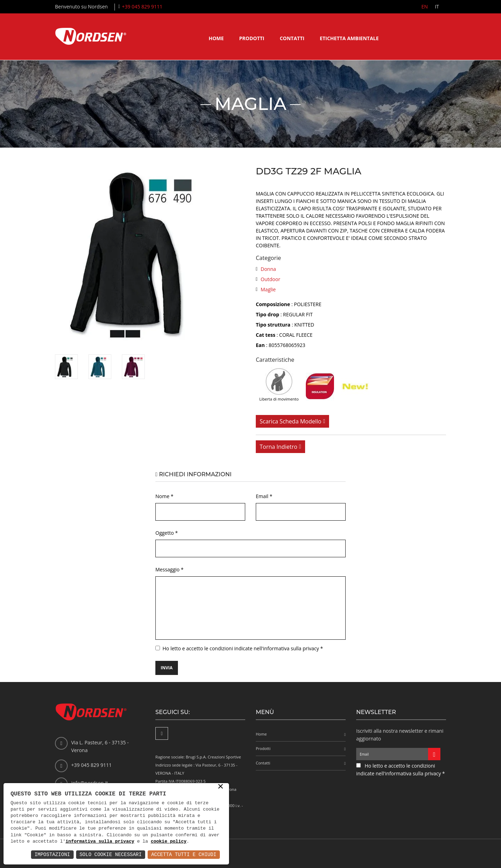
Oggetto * (167, 533)
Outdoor (271, 279)
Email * (264, 496)
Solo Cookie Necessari (111, 854)
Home (216, 38)
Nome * (164, 496)
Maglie (268, 289)
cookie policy (169, 842)
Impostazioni (52, 854)
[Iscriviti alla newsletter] (434, 754)
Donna (268, 269)
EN (425, 7)
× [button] (221, 787)
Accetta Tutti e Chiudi (184, 854)
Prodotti (252, 38)
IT (437, 7)
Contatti (292, 38)
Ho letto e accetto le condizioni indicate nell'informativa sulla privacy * (243, 648)
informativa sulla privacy (100, 842)
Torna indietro (279, 447)
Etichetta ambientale (349, 38)
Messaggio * (169, 569)
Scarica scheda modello (290, 421)
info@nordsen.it (89, 783)
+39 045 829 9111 (142, 7)
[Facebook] (162, 733)
